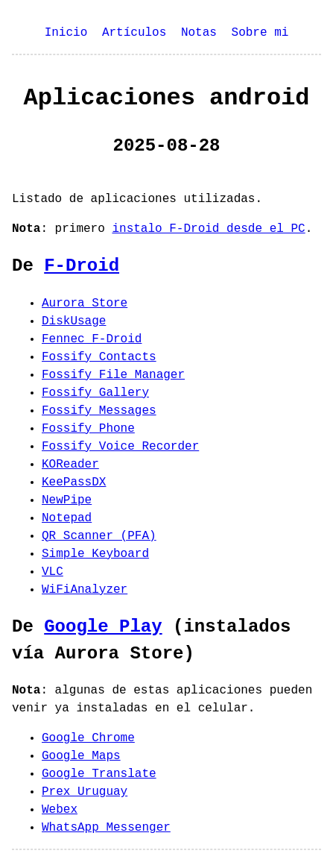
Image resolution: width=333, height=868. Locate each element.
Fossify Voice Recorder (120, 447)
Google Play (103, 627)
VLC (53, 572)
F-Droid (82, 266)
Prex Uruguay (85, 792)
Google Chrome (88, 738)
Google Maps (81, 756)
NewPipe (67, 500)
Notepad (67, 518)
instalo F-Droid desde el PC (208, 229)
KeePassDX (74, 482)
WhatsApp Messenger (106, 828)
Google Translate (99, 774)
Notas (199, 33)
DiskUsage (74, 321)
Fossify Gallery (95, 393)
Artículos (134, 33)
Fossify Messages (99, 411)
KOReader (70, 465)
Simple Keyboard (95, 554)
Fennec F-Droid (92, 339)
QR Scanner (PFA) (99, 536)
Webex (60, 810)
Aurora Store (85, 304)
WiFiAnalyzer (85, 590)
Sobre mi (260, 33)
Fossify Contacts (99, 357)
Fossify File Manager (113, 375)
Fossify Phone (88, 429)
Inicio (66, 33)
